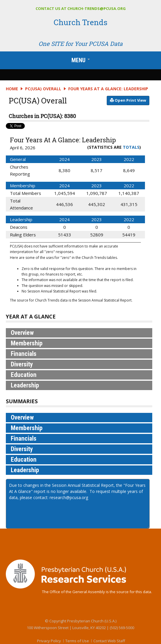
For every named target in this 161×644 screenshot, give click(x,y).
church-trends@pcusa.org (97, 8)
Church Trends (80, 22)
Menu (82, 61)
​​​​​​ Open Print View (128, 100)
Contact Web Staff (109, 641)
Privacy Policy (49, 641)
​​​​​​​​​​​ (128, 100)
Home (12, 89)
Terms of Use (77, 641)
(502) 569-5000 (122, 628)
